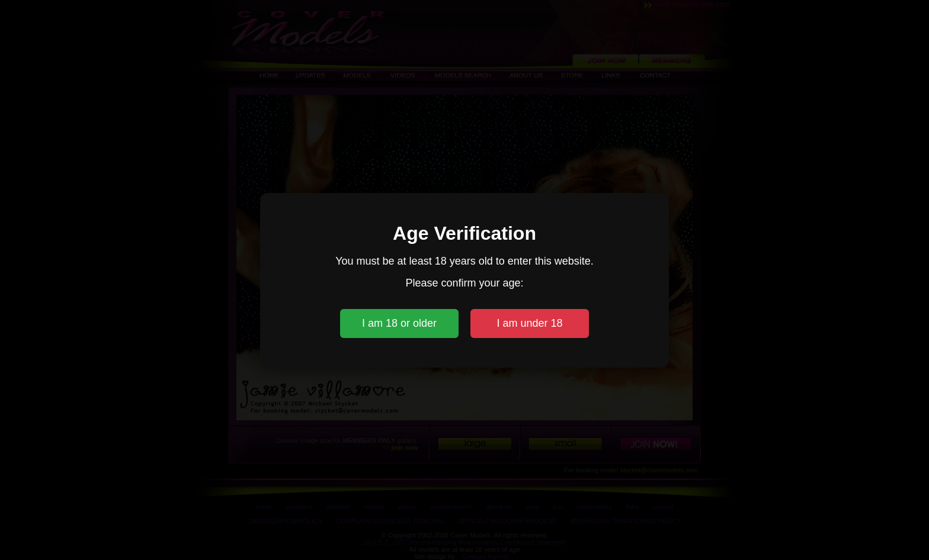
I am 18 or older (399, 323)
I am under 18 (529, 323)
